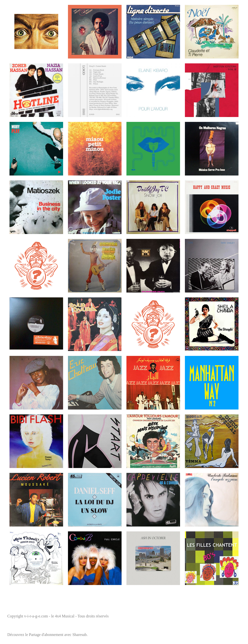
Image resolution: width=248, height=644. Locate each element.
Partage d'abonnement (46, 635)
